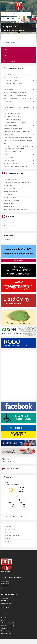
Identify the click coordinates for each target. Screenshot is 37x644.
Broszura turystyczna (10, 180)
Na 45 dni (23, 517)
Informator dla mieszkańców (9, 623)
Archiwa (6, 154)
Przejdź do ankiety (19, 260)
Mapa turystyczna (9, 186)
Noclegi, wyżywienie (10, 198)
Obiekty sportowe (9, 204)
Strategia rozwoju (9, 104)
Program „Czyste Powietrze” (12, 114)
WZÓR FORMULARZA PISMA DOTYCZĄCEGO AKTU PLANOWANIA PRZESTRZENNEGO (18, 147)
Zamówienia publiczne (10, 126)
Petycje (6, 111)
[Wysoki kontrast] (19, 19)
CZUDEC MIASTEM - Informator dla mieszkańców (18, 141)
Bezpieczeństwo (8, 101)
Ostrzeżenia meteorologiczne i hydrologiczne (17, 93)
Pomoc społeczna (9, 89)
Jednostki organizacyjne (18, 31)
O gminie (3, 620)
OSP (5, 144)
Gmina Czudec (7, 31)
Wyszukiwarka (8, 235)
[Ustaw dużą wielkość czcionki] (8, 19)
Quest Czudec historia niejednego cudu (15, 210)
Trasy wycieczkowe (9, 189)
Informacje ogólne (9, 223)
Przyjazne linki (10, 541)
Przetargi (8, 538)
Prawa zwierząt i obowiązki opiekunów (15, 167)
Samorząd (4, 618)
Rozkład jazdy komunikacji (12, 201)
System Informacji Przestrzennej (13, 129)
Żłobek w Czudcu (9, 61)
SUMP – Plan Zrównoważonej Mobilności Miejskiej (18, 138)
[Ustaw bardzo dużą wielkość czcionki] (14, 19)
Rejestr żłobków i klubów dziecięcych (15, 123)
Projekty (6, 229)
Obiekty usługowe (9, 207)
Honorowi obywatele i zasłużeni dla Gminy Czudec (18, 98)
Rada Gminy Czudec (10, 160)
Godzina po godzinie (11, 517)
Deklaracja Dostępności (7, 631)
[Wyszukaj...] (18, 239)
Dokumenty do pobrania (13, 535)
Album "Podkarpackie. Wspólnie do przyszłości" (18, 183)
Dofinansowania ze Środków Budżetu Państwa (17, 132)
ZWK (5, 58)
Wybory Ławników (9, 157)
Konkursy (8, 532)
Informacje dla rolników (11, 80)
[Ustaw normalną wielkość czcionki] (3, 19)
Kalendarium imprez (12, 469)
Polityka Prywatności (7, 633)
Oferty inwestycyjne (10, 226)
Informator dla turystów (7, 625)
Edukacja (6, 86)
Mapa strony (4, 628)
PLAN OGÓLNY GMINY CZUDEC (13, 151)
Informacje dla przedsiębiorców (13, 83)
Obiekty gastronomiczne (11, 192)
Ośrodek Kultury (10, 529)
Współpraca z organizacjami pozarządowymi (17, 107)
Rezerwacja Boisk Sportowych (13, 120)
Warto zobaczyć (8, 195)
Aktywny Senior (8, 135)
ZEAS (5, 50)
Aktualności (7, 74)
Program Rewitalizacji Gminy (12, 117)
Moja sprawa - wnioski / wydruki (13, 77)
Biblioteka (8, 526)
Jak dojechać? (5, 608)
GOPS (5, 53)
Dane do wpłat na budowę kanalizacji (15, 95)
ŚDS (5, 56)
